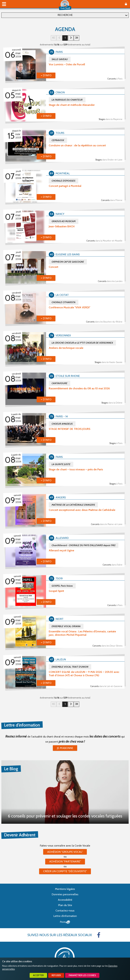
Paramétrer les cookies (82, 975)
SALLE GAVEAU (60, 59)
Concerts (115, 79)
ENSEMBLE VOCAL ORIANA (66, 626)
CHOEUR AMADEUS (62, 424)
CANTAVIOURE (59, 383)
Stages (111, 119)
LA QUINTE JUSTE (61, 464)
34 (77, 38)
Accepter (38, 975)
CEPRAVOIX (58, 140)
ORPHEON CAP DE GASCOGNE (68, 262)
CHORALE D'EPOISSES (63, 181)
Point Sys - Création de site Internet (65, 922)
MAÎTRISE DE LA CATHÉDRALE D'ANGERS (73, 505)
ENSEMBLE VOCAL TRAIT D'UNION (70, 667)
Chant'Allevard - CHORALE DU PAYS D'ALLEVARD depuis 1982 (84, 545)
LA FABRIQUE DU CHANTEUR (67, 100)
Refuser (56, 975)
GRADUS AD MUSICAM (64, 221)
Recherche (65, 15)
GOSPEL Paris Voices (62, 586)
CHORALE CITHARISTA (64, 302)
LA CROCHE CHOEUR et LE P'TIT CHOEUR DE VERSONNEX (82, 343)
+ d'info (46, 75)
